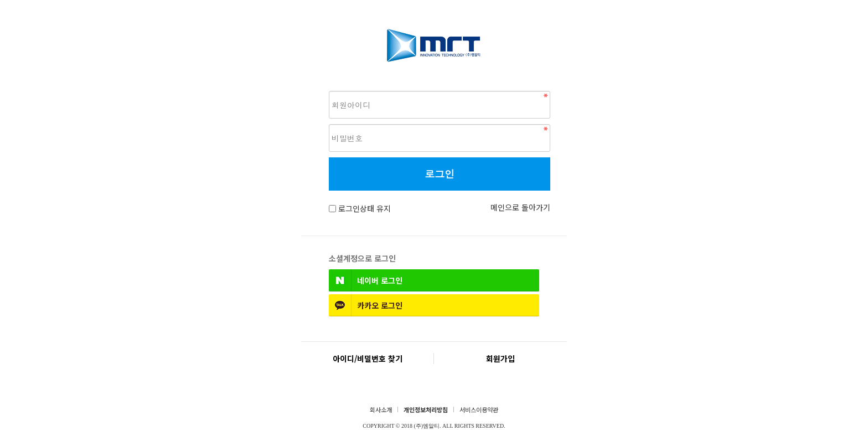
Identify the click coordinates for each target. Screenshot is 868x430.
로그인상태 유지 (365, 208)
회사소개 (381, 409)
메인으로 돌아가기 (520, 207)
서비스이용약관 (479, 409)
